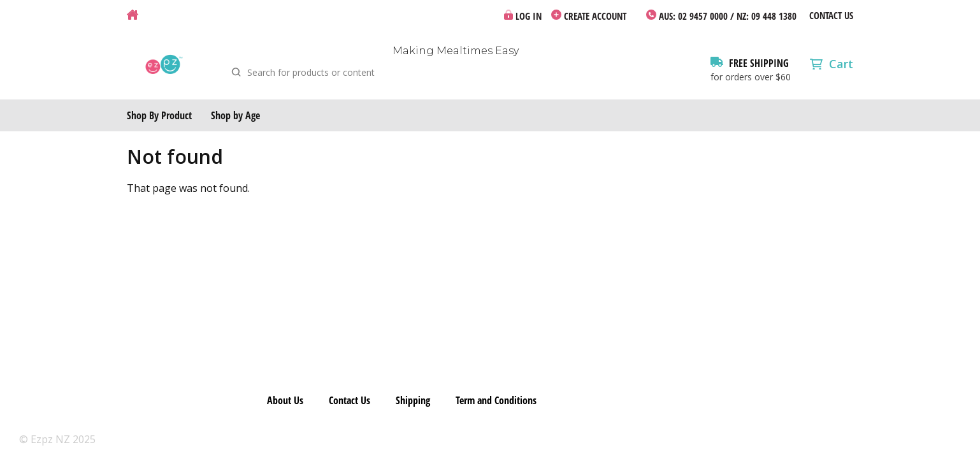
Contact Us (831, 15)
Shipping (413, 400)
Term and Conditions (496, 400)
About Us (285, 400)
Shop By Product (159, 115)
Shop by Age (235, 115)
